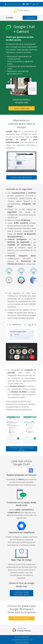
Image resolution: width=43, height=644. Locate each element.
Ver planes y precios (22, 618)
